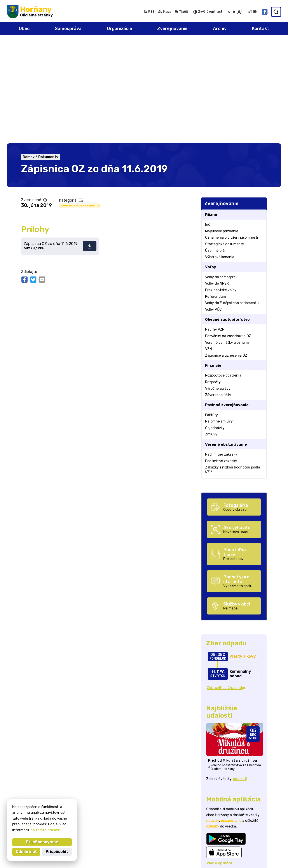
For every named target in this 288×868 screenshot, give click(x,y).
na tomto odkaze (45, 830)
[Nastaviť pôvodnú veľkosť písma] (234, 12)
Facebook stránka (259, 852)
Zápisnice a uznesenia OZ (80, 104)
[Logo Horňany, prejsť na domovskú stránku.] (30, 12)
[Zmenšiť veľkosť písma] (229, 12)
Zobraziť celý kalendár (226, 586)
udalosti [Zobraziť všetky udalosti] (240, 677)
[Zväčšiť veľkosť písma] (240, 12)
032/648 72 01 (256, 842)
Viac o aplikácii (219, 761)
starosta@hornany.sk (262, 847)
